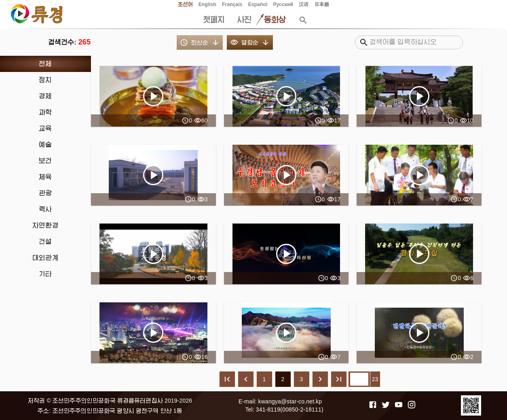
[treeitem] (45, 64)
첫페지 (214, 20)
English (207, 4)
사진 (244, 20)
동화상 (275, 20)
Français (232, 4)
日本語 (321, 4)
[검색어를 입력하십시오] (413, 42)
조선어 (185, 4)
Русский (283, 4)
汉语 (304, 4)
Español (258, 4)
